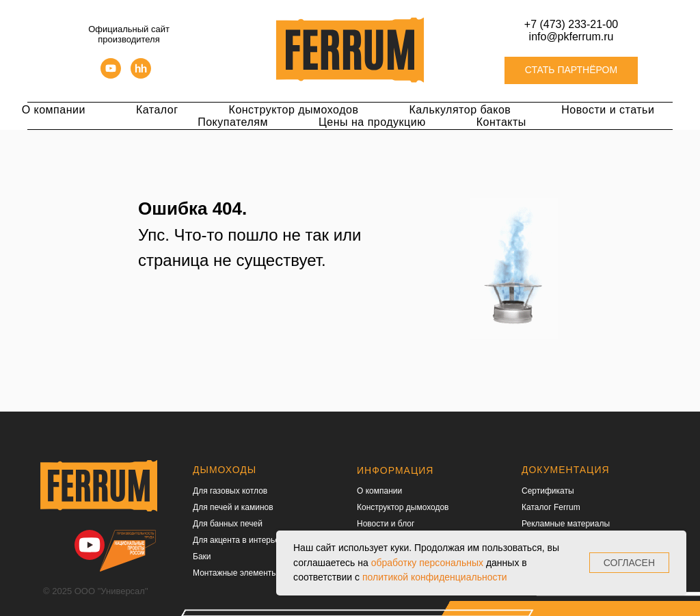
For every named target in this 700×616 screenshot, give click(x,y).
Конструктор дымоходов (294, 110)
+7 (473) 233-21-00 (571, 24)
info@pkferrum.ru (571, 37)
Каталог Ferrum (551, 507)
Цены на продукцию (372, 122)
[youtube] (111, 75)
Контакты (501, 122)
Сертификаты (548, 491)
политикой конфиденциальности (435, 577)
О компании (54, 110)
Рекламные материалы (566, 524)
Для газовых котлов (230, 491)
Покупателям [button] (233, 122)
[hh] (141, 75)
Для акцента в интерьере (241, 540)
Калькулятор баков (460, 110)
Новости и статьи (608, 110)
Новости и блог (386, 524)
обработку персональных (427, 563)
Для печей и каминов (233, 507)
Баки (202, 557)
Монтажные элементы (235, 573)
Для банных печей (228, 524)
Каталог (157, 110)
